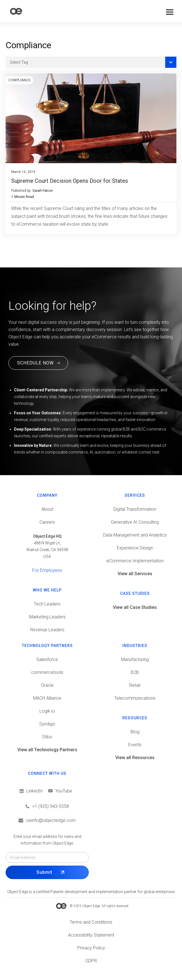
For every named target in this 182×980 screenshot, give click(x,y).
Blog (135, 732)
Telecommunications (135, 698)
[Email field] (47, 857)
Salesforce (47, 659)
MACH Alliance (47, 698)
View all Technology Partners (47, 750)
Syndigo (47, 724)
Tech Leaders (47, 604)
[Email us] (47, 820)
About (47, 509)
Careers (47, 522)
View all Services (135, 574)
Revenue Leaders (47, 630)
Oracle (47, 685)
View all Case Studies (135, 607)
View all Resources (135, 758)
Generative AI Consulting (135, 522)
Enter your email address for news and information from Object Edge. (47, 840)
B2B (135, 672)
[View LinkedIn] (31, 791)
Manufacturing (135, 659)
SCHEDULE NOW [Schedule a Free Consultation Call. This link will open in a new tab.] (35, 363)
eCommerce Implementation (135, 561)
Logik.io (47, 711)
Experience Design (135, 548)
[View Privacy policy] (91, 948)
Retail (135, 685)
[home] (16, 11)
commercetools (47, 672)
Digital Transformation (135, 509)
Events (135, 745)
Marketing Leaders (47, 617)
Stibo (47, 737)
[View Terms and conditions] (91, 922)
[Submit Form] (47, 872)
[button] (170, 12)
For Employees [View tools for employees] (47, 570)
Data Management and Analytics (135, 535)
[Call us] (47, 806)
